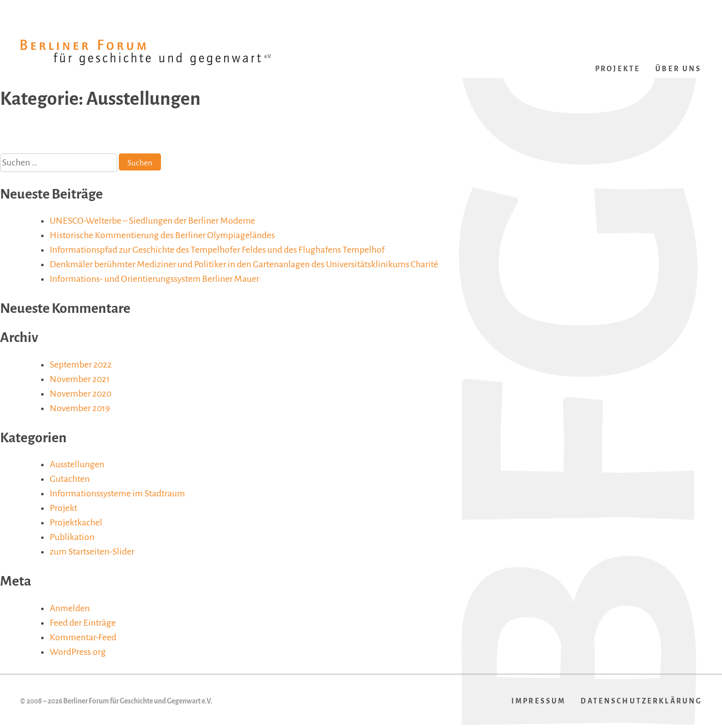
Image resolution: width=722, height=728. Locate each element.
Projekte (618, 69)
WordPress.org (78, 652)
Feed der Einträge (83, 623)
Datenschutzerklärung (641, 701)
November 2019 (80, 408)
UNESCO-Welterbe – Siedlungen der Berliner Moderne (152, 221)
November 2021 (80, 379)
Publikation (72, 537)
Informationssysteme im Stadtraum (117, 493)
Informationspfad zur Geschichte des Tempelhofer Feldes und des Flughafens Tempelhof (217, 250)
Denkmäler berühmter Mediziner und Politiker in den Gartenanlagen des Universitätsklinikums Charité (244, 264)
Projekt (63, 508)
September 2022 (81, 365)
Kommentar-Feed (83, 637)
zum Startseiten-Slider (92, 552)
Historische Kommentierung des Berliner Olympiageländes (162, 235)
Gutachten (70, 479)
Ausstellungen (77, 464)
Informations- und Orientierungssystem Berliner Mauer (154, 279)
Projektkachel (76, 522)
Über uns (678, 69)
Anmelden (70, 608)
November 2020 (80, 394)
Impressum (538, 701)
